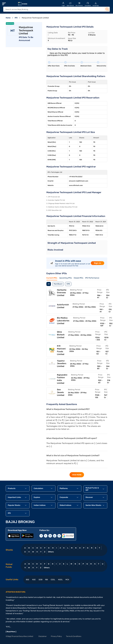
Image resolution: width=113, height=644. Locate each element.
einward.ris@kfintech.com (79, 181)
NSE (34, 580)
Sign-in (97, 263)
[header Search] (54, 9)
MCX (67, 580)
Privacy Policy (56, 636)
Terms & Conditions (74, 636)
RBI (46, 580)
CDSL (53, 580)
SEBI (40, 580)
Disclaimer (42, 636)
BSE (28, 580)
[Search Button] (107, 9)
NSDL (60, 580)
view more (77, 475)
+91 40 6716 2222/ (76, 177)
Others (51, 552)
